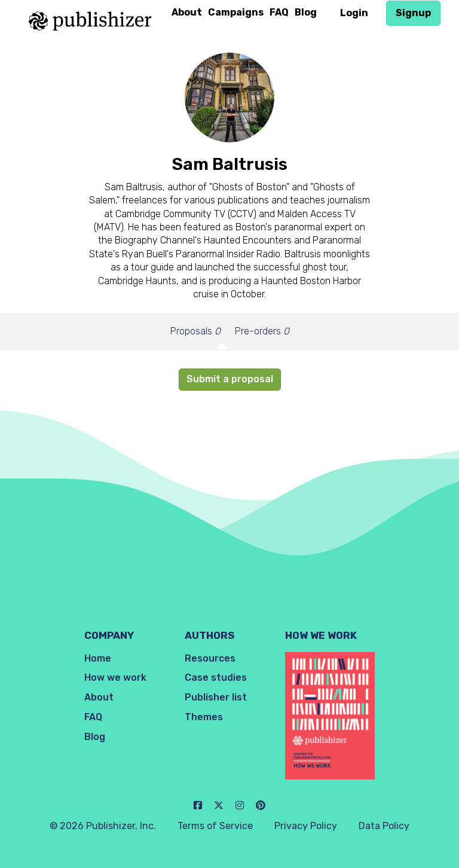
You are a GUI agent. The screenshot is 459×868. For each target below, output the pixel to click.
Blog (306, 12)
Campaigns (236, 12)
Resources (210, 658)
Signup (413, 13)
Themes (204, 717)
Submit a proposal (230, 379)
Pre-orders (262, 331)
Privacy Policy (306, 826)
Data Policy (384, 826)
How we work (115, 677)
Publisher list (216, 697)
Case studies (216, 677)
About (187, 12)
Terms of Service (215, 826)
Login (354, 13)
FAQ (279, 12)
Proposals (195, 331)
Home (98, 658)
